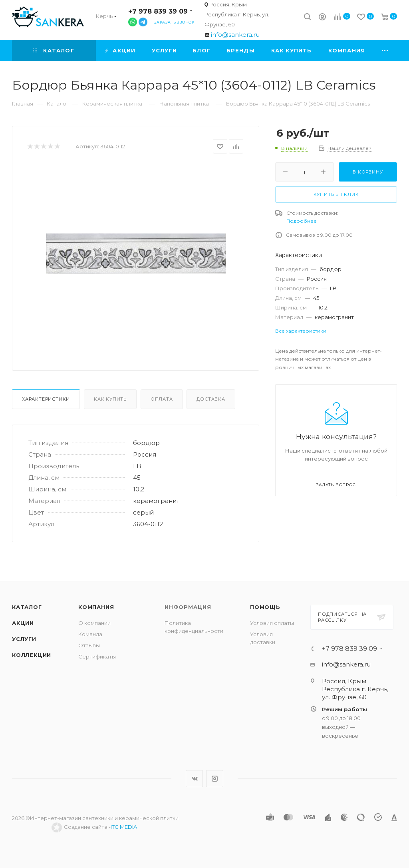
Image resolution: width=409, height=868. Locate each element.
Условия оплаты (272, 623)
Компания (96, 607)
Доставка (211, 399)
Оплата (162, 399)
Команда (90, 634)
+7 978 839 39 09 (158, 11)
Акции (23, 623)
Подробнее (302, 221)
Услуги (24, 639)
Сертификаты (97, 656)
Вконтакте (194, 779)
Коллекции (32, 655)
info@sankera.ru (235, 35)
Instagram (215, 779)
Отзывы (89, 645)
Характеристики (46, 399)
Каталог (27, 607)
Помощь (265, 607)
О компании (94, 623)
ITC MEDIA (124, 827)
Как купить (110, 399)
